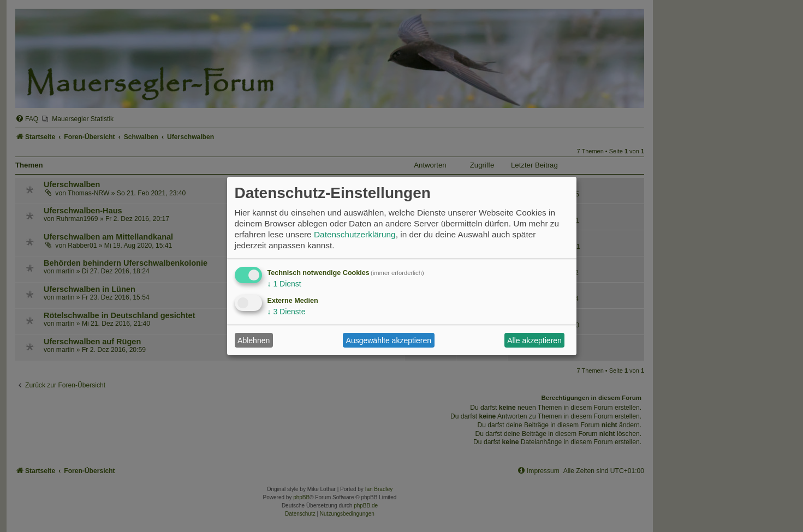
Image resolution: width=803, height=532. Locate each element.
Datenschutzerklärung (355, 234)
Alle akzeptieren (534, 340)
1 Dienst (284, 284)
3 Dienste (287, 312)
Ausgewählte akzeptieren (389, 340)
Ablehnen (254, 340)
